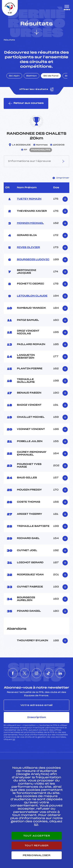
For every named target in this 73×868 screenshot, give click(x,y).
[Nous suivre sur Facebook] (13, 673)
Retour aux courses (26, 103)
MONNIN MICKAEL (30, 223)
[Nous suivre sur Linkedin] (60, 673)
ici (14, 739)
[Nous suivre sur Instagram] (37, 673)
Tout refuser (36, 846)
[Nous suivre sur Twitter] (25, 673)
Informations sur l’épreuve (36, 161)
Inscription (37, 717)
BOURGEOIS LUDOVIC (33, 260)
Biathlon (32, 76)
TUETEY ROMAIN (29, 199)
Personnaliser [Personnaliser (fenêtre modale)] (37, 855)
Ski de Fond (51, 76)
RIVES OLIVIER (28, 247)
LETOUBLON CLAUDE (32, 296)
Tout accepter (37, 836)
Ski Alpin (14, 76)
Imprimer (61, 178)
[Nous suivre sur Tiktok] (48, 673)
